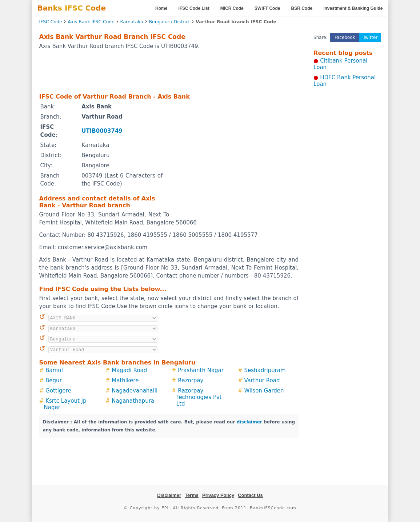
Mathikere (125, 380)
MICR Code (232, 8)
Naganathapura (133, 401)
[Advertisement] (169, 71)
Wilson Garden (264, 391)
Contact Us (250, 495)
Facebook (345, 37)
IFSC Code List (194, 8)
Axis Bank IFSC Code (91, 22)
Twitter (370, 37)
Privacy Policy (218, 495)
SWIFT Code (267, 8)
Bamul (54, 370)
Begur (54, 380)
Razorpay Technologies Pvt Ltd (199, 397)
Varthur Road (262, 380)
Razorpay (191, 380)
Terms (192, 495)
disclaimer (249, 422)
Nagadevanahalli (135, 391)
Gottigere (58, 391)
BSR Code (302, 8)
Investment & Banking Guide (353, 8)
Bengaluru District (169, 22)
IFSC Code (51, 22)
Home (161, 8)
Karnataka (131, 22)
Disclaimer (169, 495)
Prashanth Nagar (201, 370)
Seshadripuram (265, 370)
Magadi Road (129, 370)
